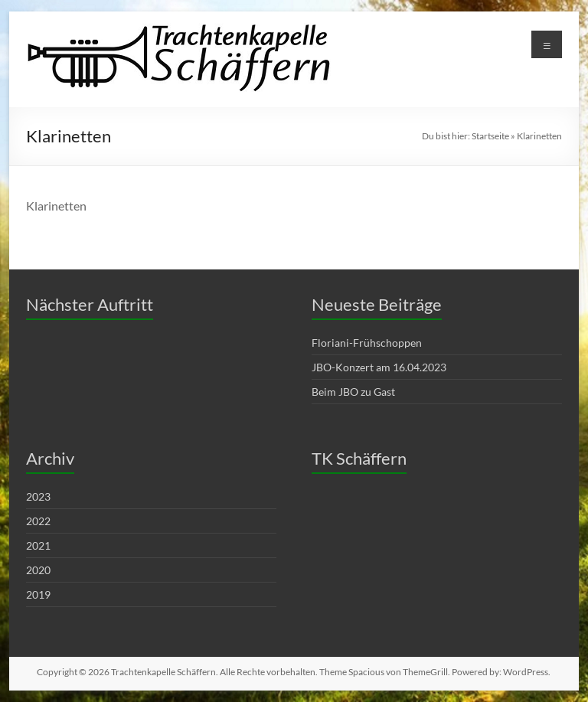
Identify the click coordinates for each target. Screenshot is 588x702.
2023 (38, 496)
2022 (38, 521)
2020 (38, 570)
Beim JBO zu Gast (353, 392)
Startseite (490, 136)
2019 (38, 594)
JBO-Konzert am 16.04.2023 (379, 367)
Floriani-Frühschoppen (367, 343)
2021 (38, 545)
